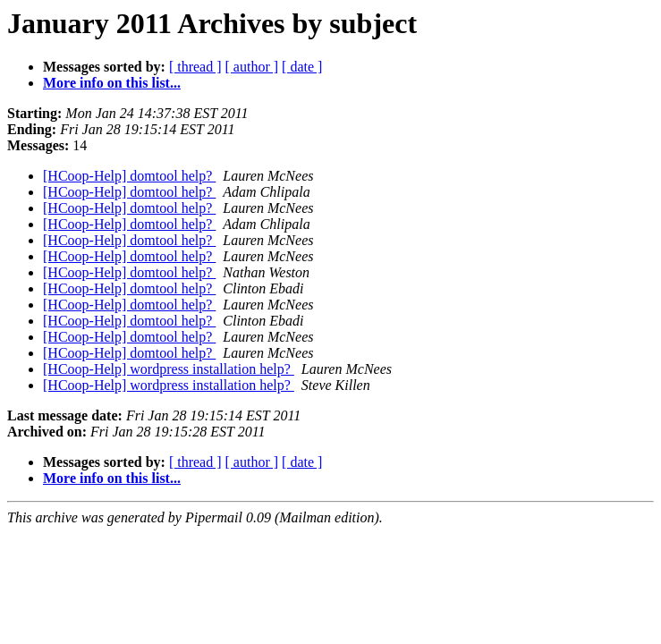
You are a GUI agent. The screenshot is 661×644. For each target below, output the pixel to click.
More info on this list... (112, 83)
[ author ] (252, 67)
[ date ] (302, 67)
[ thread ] (195, 67)
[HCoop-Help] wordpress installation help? (169, 369)
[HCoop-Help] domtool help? (129, 176)
